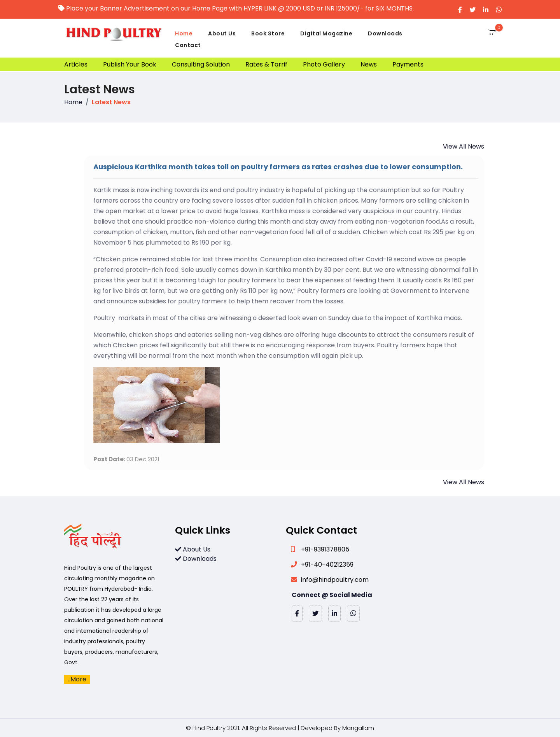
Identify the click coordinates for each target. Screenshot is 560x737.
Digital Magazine (326, 33)
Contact (188, 45)
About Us (222, 33)
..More (77, 679)
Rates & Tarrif (266, 64)
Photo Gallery (324, 64)
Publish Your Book (130, 64)
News (369, 64)
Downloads (385, 33)
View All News (464, 146)
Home (184, 33)
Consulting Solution (201, 64)
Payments (408, 64)
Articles (76, 64)
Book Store (268, 33)
